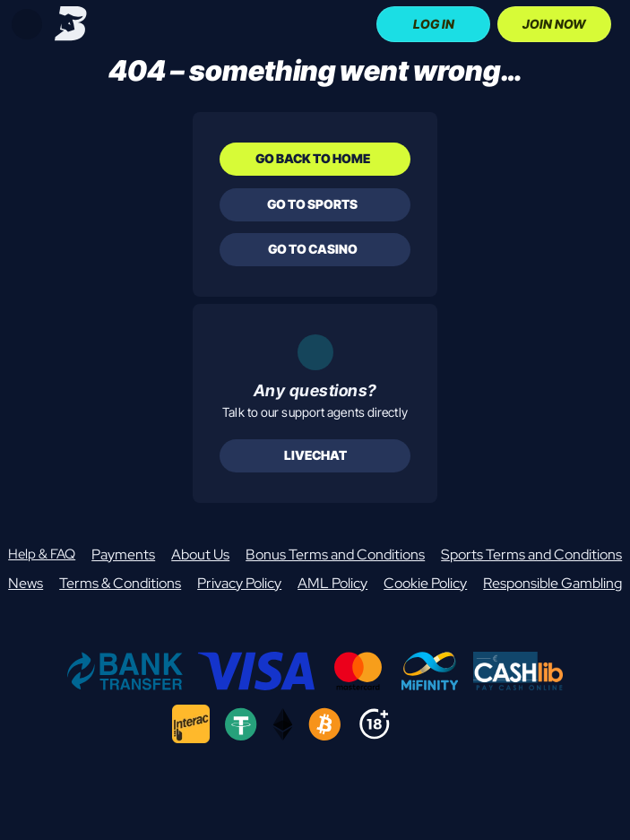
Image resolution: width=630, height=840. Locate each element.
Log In (434, 24)
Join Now (554, 24)
